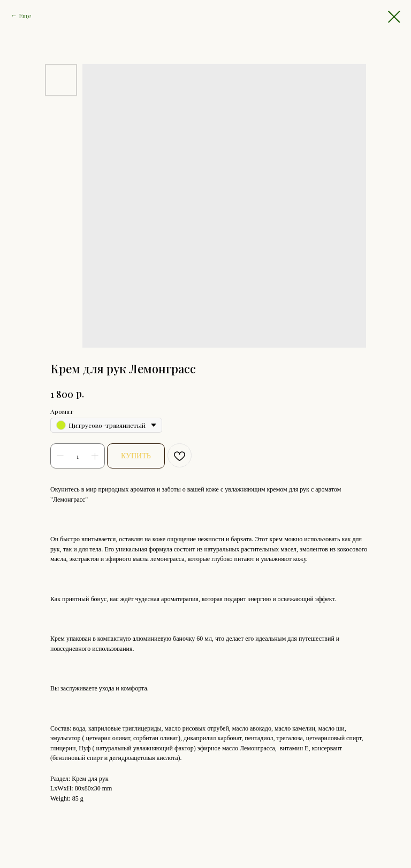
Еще (25, 16)
